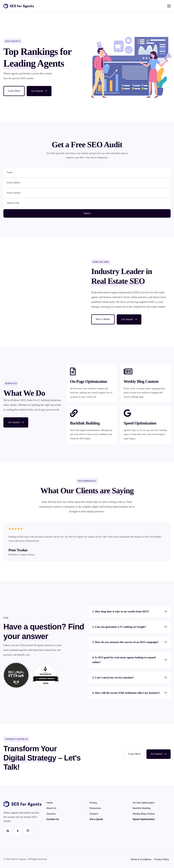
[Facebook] (18, 831)
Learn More (14, 91)
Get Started (39, 91)
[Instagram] (28, 831)
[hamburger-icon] (169, 6)
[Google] (8, 831)
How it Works (103, 319)
